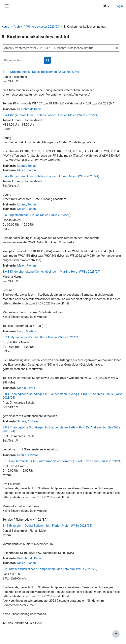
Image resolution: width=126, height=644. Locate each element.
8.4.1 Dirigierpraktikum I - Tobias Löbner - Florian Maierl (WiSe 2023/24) (51, 115)
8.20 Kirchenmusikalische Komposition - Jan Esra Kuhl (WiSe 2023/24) (50, 569)
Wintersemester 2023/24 (43, 27)
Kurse (5, 27)
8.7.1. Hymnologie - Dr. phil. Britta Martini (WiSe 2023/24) (41, 337)
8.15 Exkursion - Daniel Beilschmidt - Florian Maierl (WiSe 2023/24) (47, 526)
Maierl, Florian (27, 170)
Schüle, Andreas (28, 421)
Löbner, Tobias (27, 166)
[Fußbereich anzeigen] (116, 634)
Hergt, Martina (27, 331)
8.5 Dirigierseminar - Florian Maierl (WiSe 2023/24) (37, 215)
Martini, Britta (26, 388)
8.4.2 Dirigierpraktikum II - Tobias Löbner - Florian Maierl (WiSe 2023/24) (51, 176)
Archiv (18, 27)
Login (119, 6)
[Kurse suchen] (23, 60)
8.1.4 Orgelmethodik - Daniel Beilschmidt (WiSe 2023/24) (41, 72)
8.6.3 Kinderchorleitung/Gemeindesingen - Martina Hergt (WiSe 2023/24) (51, 272)
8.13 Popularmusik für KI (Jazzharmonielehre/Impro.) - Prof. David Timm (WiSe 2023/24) (62, 461)
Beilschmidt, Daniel (30, 109)
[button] (106, 6)
